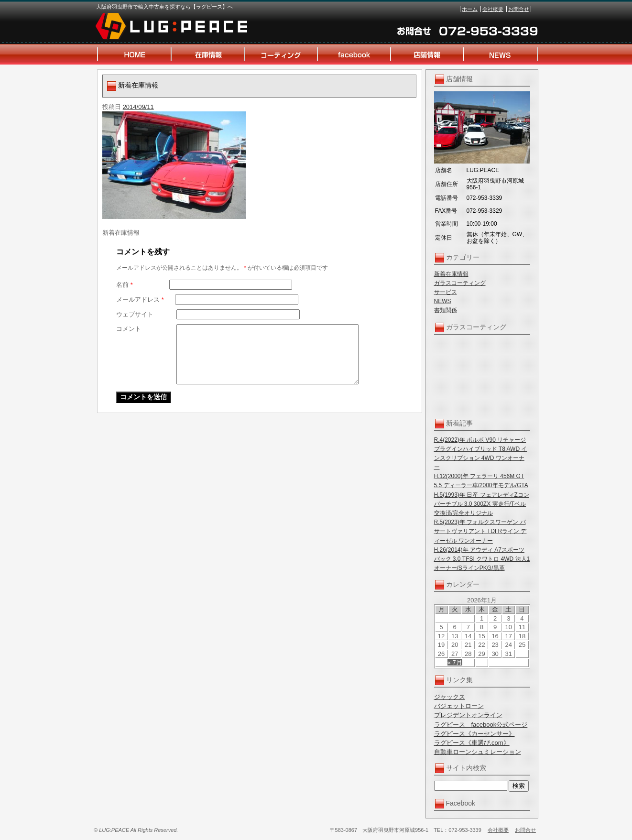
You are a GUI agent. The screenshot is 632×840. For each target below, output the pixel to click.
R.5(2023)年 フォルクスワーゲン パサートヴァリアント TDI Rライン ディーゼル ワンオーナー (480, 531)
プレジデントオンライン (468, 715)
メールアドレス (140, 300)
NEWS (443, 301)
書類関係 (446, 310)
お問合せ (519, 9)
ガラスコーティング (460, 283)
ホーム (470, 9)
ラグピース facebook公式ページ (481, 725)
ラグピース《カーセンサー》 (474, 734)
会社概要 (493, 9)
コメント (129, 329)
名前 (125, 285)
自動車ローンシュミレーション (478, 752)
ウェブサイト (135, 314)
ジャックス (450, 697)
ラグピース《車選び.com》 (472, 743)
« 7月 (455, 662)
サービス (446, 292)
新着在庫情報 (451, 274)
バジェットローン (459, 706)
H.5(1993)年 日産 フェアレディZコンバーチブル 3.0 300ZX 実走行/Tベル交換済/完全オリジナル (482, 504)
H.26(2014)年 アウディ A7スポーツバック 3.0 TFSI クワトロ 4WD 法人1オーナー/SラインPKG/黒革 (482, 559)
